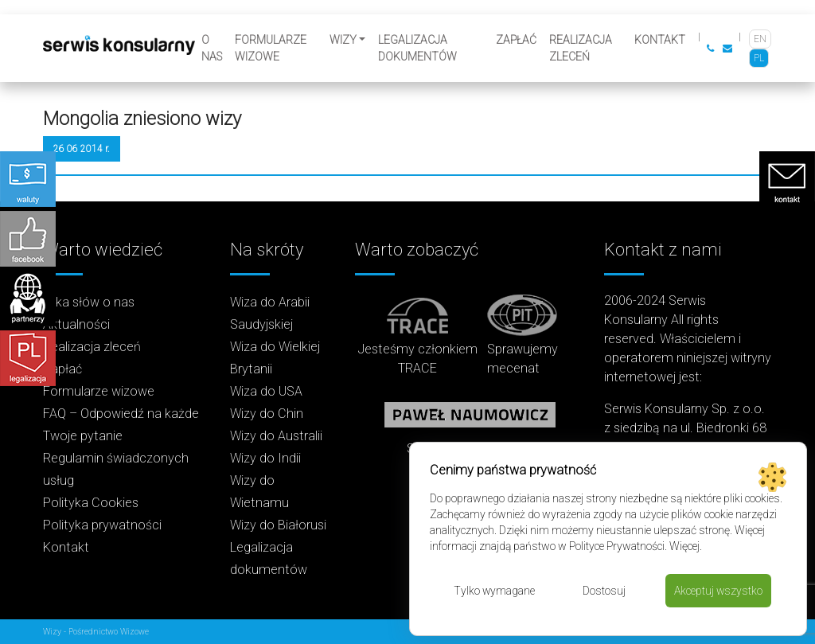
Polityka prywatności (102, 525)
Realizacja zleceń (581, 48)
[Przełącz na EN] (760, 39)
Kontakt (660, 40)
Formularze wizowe (271, 48)
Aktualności (76, 324)
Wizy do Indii (265, 458)
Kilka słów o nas (89, 302)
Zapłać (516, 40)
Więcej (684, 546)
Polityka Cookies (91, 503)
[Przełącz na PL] (759, 58)
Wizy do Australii (276, 436)
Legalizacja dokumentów (417, 48)
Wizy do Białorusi (278, 525)
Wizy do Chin (267, 414)
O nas (212, 48)
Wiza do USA (266, 391)
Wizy (343, 40)
